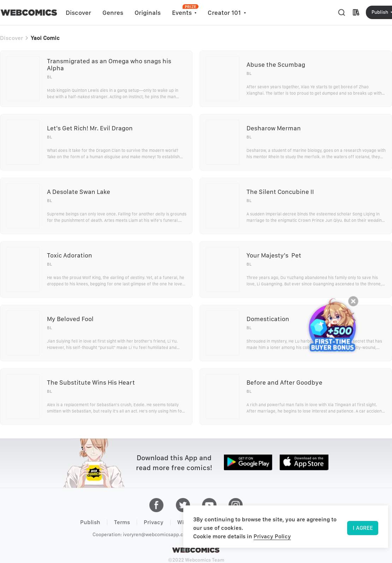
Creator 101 (224, 13)
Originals (148, 13)
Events (182, 13)
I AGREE (363, 528)
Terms (122, 522)
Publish (90, 522)
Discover (78, 13)
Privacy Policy (272, 536)
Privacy (154, 522)
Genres (113, 13)
